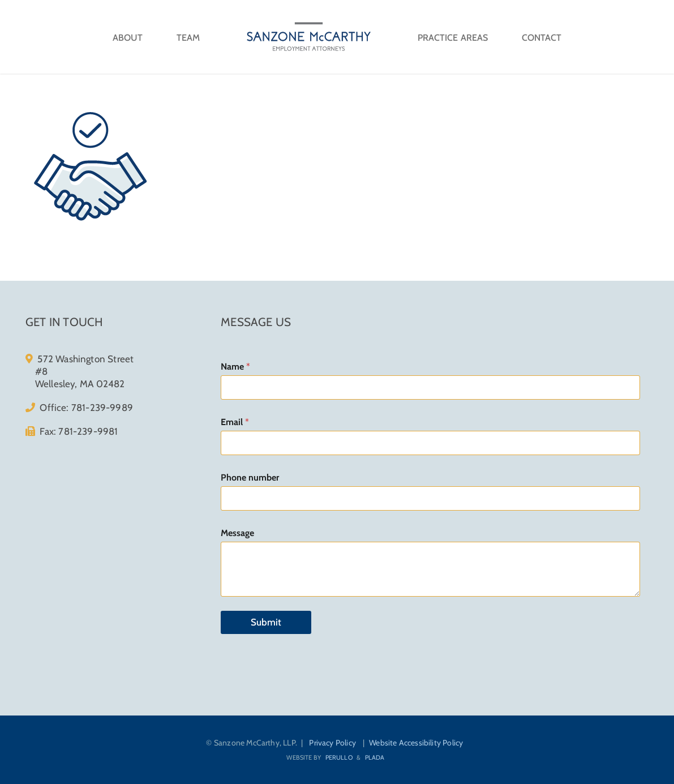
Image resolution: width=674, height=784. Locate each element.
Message (237, 533)
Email (235, 422)
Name (235, 367)
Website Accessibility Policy (416, 743)
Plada (375, 757)
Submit (266, 622)
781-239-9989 (102, 408)
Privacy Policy (332, 743)
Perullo (339, 757)
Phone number (250, 477)
